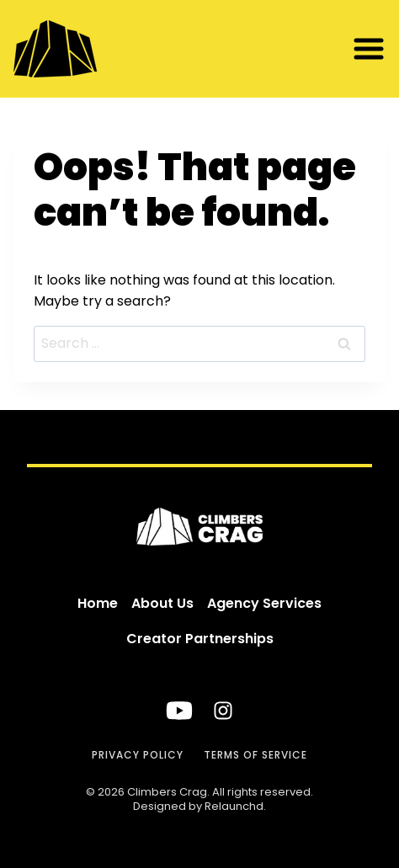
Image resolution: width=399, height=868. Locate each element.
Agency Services (264, 603)
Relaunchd (234, 806)
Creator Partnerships (200, 639)
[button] (369, 49)
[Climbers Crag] (89, 49)
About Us (162, 603)
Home (98, 603)
